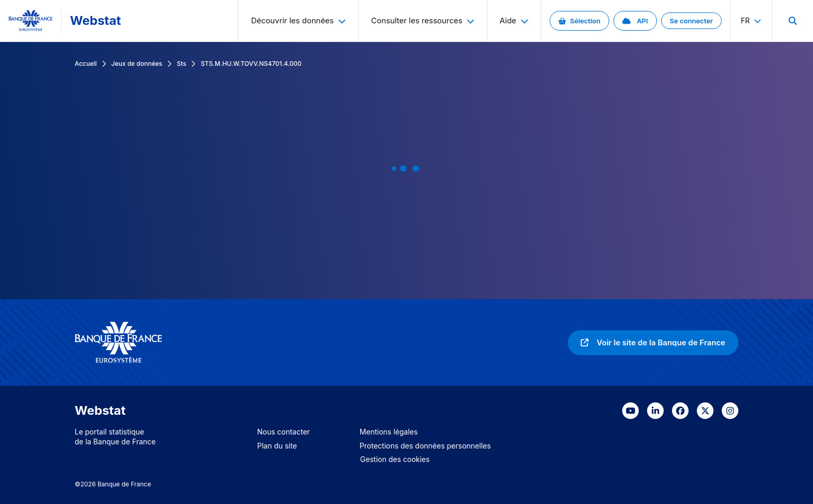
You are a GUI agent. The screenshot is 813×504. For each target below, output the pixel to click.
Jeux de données (137, 64)
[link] (579, 21)
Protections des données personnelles (425, 446)
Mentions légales (389, 432)
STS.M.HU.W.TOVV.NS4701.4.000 (251, 64)
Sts (181, 64)
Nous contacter (284, 432)
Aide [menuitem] (514, 20)
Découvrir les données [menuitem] (298, 20)
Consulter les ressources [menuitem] (423, 20)
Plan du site (277, 446)
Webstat (95, 20)
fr (751, 20)
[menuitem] (792, 21)
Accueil (86, 64)
